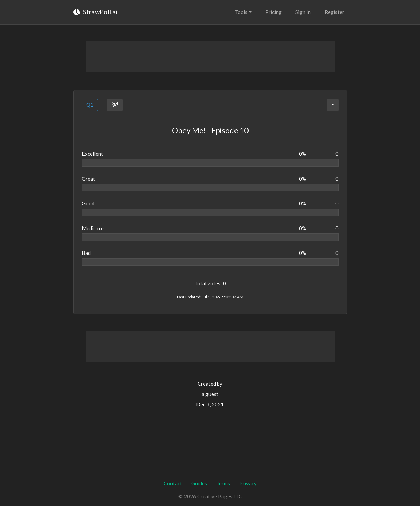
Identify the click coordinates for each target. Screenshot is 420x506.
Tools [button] (241, 12)
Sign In (303, 12)
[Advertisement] (210, 56)
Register (334, 12)
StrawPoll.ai (95, 12)
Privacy (248, 483)
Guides (199, 483)
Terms (223, 483)
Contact (173, 483)
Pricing (273, 12)
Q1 (90, 105)
